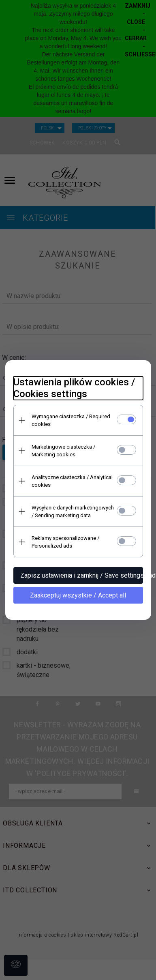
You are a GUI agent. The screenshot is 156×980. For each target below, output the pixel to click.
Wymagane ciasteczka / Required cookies (71, 420)
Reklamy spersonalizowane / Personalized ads (65, 542)
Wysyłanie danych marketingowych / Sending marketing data (73, 511)
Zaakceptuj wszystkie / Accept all (78, 595)
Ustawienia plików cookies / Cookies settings (74, 388)
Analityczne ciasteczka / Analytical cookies (72, 481)
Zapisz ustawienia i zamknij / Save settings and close (82, 575)
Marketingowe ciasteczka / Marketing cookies (63, 451)
